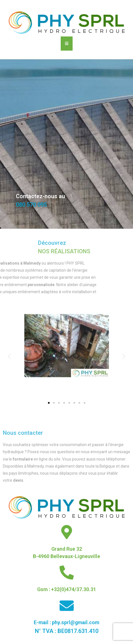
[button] (49, 403)
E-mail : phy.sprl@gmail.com (66, 622)
